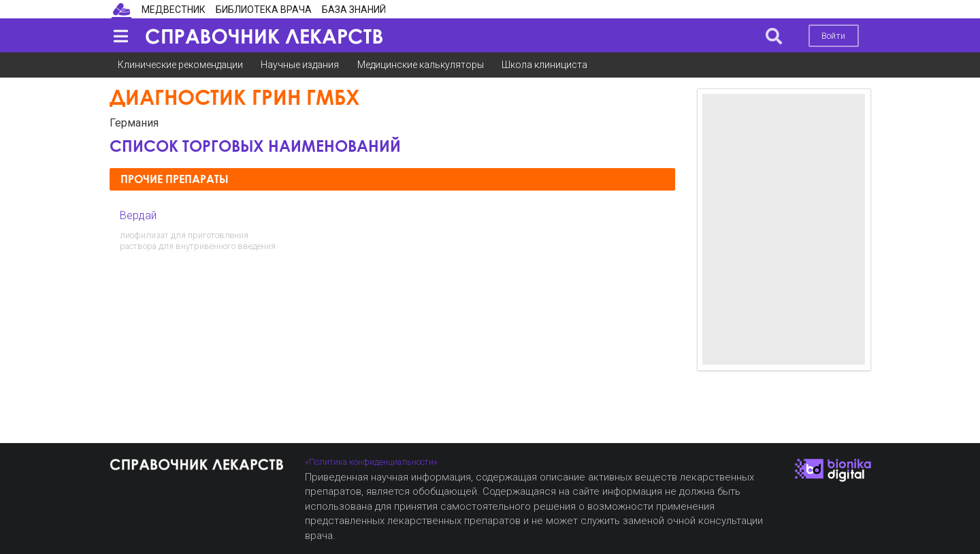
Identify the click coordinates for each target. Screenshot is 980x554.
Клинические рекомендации (180, 65)
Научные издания (300, 65)
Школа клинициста (544, 65)
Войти (833, 36)
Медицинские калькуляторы (421, 65)
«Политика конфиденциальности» (371, 462)
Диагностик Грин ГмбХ (234, 97)
